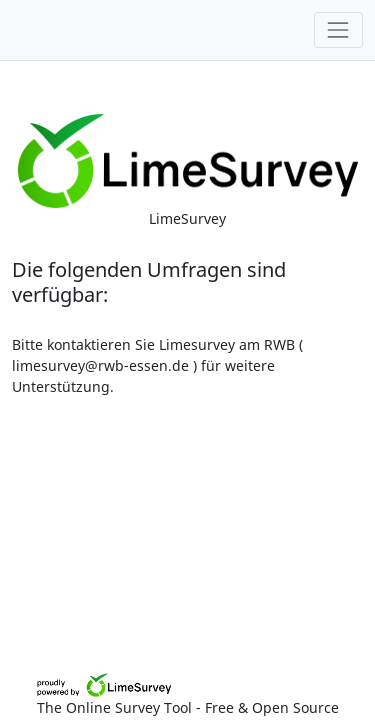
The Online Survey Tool (116, 707)
